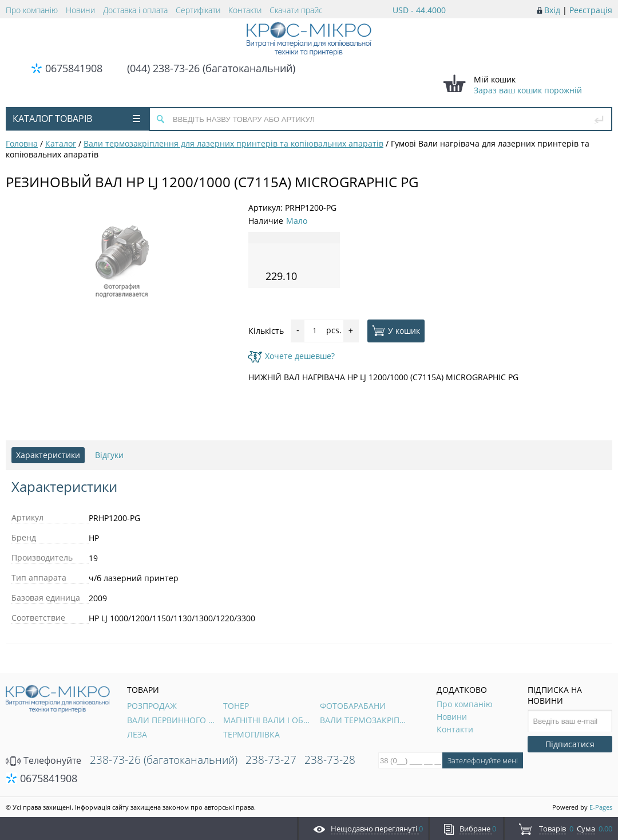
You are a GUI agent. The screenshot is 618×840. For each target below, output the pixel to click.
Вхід (552, 10)
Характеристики (48, 455)
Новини (80, 10)
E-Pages (601, 807)
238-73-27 (271, 760)
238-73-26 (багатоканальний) (164, 760)
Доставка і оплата (135, 10)
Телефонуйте (43, 760)
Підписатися (570, 744)
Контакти (245, 10)
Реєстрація (591, 10)
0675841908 (74, 68)
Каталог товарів (76, 119)
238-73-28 (330, 760)
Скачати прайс (296, 10)
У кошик (396, 330)
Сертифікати (198, 10)
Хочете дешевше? (292, 356)
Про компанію (32, 10)
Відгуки (109, 455)
